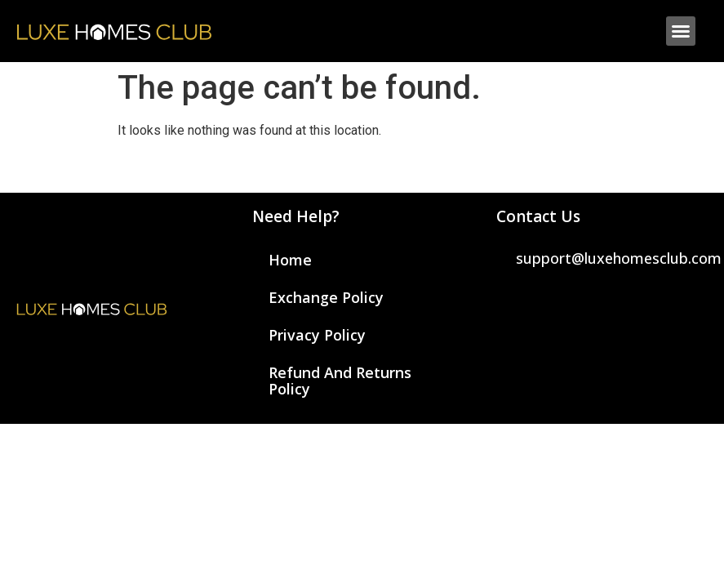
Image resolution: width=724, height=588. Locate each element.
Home (290, 260)
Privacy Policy (317, 335)
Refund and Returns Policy (340, 381)
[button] (681, 31)
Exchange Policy (326, 297)
